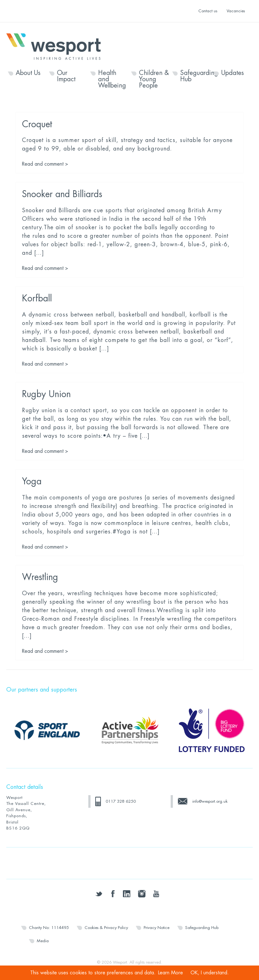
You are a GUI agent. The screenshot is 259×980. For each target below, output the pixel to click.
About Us (28, 73)
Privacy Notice (157, 928)
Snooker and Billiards (62, 194)
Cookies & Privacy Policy (106, 928)
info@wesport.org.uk (210, 801)
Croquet (37, 124)
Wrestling (40, 577)
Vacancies (236, 11)
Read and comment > (45, 164)
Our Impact (66, 76)
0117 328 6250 (121, 801)
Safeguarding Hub (195, 76)
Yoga (32, 481)
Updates (233, 73)
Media (43, 941)
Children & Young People (154, 79)
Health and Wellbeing (112, 79)
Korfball (37, 299)
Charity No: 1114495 (49, 928)
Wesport (57, 46)
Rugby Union (46, 394)
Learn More (171, 973)
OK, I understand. (210, 973)
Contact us (208, 11)
